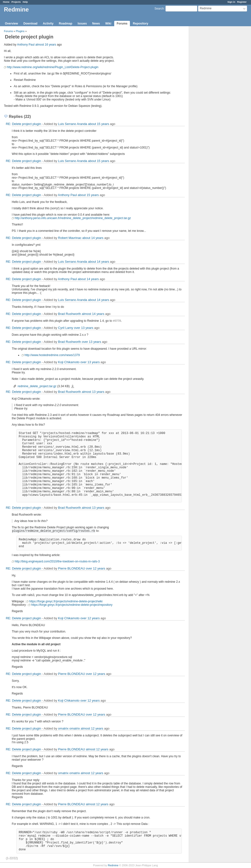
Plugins (20, 31)
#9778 (117, 321)
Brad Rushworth (69, 314)
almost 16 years (46, 45)
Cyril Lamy (66, 328)
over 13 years (84, 328)
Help (25, 2)
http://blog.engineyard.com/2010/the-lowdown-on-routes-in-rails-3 (57, 561)
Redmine (113, 865)
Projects (16, 2)
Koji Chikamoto (69, 362)
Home (6, 2)
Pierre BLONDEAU (72, 568)
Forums (122, 24)
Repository (141, 24)
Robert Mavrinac (70, 238)
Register (242, 2)
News (96, 24)
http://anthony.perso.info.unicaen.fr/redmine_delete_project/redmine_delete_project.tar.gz (73, 218)
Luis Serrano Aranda (73, 124)
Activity (48, 24)
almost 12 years (92, 728)
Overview (11, 24)
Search (159, 9)
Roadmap (66, 24)
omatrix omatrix (69, 728)
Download (30, 24)
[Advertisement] (213, 103)
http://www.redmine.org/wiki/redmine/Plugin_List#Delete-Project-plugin (53, 67)
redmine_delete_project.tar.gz (37, 386)
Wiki (108, 24)
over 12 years (95, 568)
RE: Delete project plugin (24, 124)
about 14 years (93, 238)
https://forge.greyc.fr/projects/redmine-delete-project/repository (72, 605)
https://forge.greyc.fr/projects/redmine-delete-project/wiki (66, 601)
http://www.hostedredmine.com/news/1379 (52, 355)
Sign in (231, 2)
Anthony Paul (26, 45)
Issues (82, 24)
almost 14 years (93, 314)
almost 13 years (93, 392)
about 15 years (99, 124)
